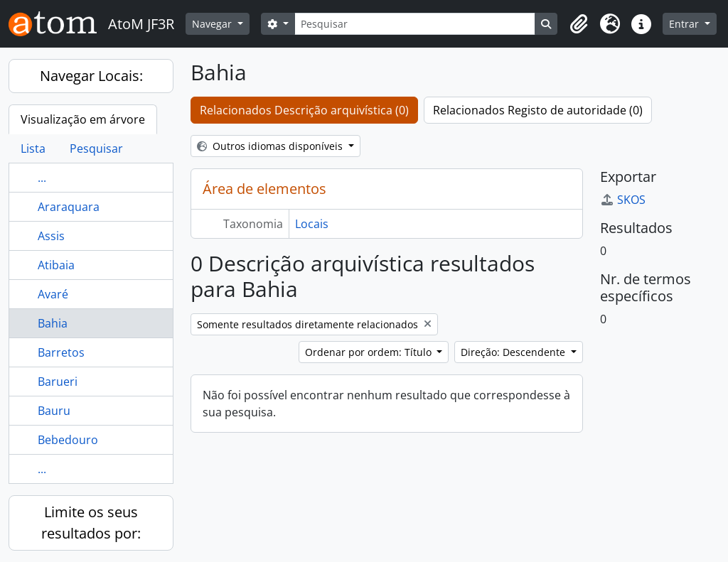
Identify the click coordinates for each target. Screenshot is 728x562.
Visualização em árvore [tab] (83, 119)
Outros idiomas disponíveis (271, 146)
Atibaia (56, 265)
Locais (312, 224)
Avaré (53, 294)
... (42, 178)
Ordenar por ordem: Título (370, 352)
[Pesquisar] (415, 24)
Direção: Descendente (514, 352)
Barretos (61, 352)
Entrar (685, 24)
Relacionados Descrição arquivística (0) (304, 110)
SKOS (623, 200)
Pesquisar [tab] (96, 148)
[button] (579, 24)
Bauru (54, 411)
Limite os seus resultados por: (91, 523)
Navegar (213, 24)
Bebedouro (68, 440)
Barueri (58, 382)
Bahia (53, 323)
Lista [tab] (33, 148)
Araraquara (69, 207)
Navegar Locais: (91, 76)
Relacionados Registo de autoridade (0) (538, 110)
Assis (51, 236)
